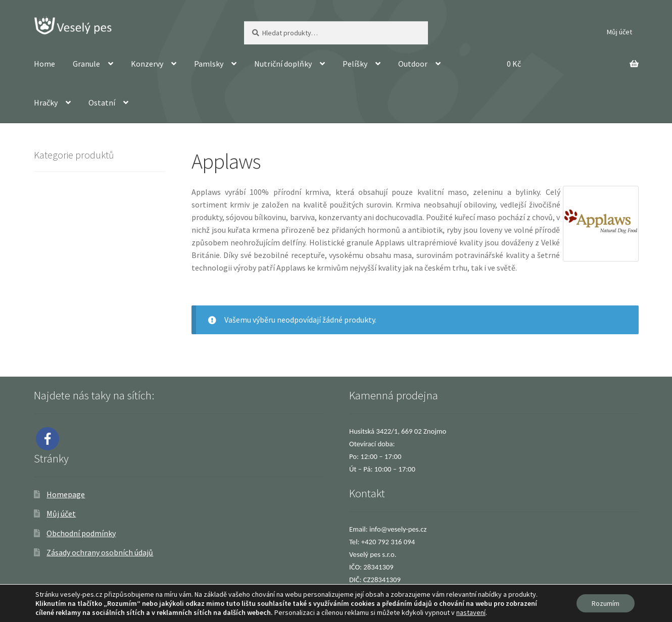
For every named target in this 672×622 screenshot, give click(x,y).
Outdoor (413, 64)
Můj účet (619, 32)
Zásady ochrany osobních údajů (100, 552)
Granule (86, 64)
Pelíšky (355, 64)
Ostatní (102, 102)
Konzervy (147, 64)
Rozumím (606, 603)
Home (44, 64)
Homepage (66, 494)
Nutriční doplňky (283, 64)
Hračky (46, 102)
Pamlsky (209, 64)
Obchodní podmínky (81, 533)
